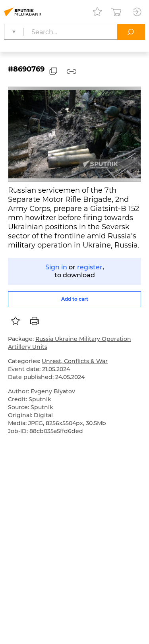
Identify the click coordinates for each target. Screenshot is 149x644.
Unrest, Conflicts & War (75, 361)
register (90, 267)
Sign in (56, 267)
